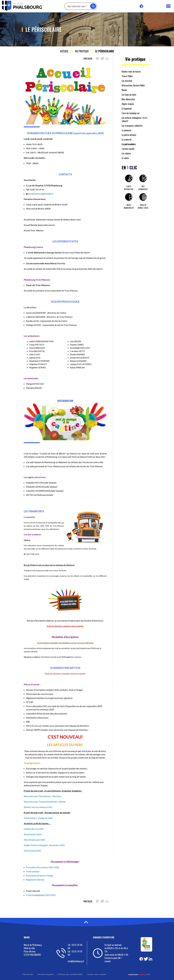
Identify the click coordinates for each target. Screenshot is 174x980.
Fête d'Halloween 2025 (35, 840)
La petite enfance (129, 135)
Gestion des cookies (97, 974)
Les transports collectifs (132, 126)
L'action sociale (128, 149)
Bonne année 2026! (33, 834)
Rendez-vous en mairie (131, 72)
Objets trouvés (128, 104)
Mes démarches (128, 99)
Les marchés (127, 81)
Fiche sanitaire (33, 871)
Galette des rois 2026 (34, 829)
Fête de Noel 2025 (32, 851)
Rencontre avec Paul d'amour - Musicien (42, 796)
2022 (139, 974)
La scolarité (127, 140)
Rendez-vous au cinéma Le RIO (38, 807)
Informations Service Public (133, 85)
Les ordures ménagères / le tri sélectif (135, 119)
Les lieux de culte (129, 95)
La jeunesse (126, 130)
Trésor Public (127, 76)
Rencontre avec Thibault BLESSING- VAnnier (45, 802)
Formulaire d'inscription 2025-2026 (43, 867)
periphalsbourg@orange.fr (41, 194)
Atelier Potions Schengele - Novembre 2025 (44, 845)
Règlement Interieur (35, 880)
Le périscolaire (129, 144)
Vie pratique (82, 51)
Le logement (127, 109)
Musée (124, 90)
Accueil (64, 51)
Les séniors (126, 153)
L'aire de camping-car (131, 113)
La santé (125, 158)
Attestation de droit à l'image (40, 875)
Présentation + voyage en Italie (38, 818)
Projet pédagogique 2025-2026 (41, 895)
